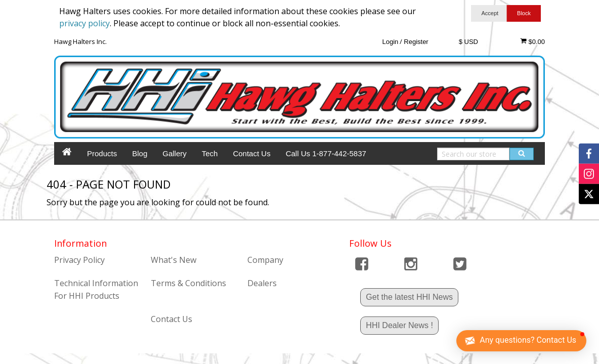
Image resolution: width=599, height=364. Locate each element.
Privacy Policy (79, 260)
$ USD (468, 42)
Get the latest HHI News (409, 297)
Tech (210, 153)
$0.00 (532, 41)
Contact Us (251, 153)
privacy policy (84, 23)
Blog (140, 153)
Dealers (262, 283)
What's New (174, 260)
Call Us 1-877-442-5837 (326, 153)
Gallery (175, 153)
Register (416, 42)
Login (390, 42)
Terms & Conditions (188, 283)
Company (265, 260)
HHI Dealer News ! (399, 325)
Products (102, 153)
